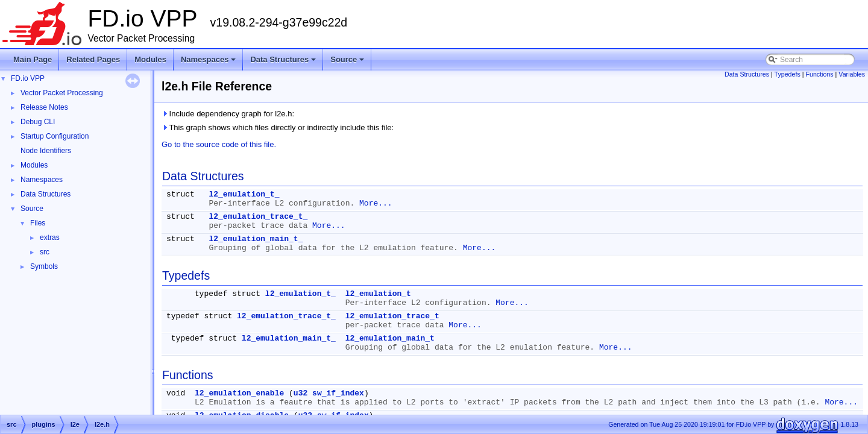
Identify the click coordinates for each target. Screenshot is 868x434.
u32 (300, 393)
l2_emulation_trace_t (392, 316)
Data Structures (284, 63)
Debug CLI (38, 122)
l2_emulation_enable (239, 393)
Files (38, 223)
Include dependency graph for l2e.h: (228, 114)
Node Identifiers (46, 151)
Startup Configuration (55, 136)
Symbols (44, 266)
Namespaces (209, 63)
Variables (852, 74)
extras (50, 237)
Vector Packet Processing (62, 93)
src (45, 252)
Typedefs (788, 74)
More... (376, 203)
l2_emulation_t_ (244, 194)
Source (348, 63)
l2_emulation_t (378, 294)
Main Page (33, 59)
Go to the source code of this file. (219, 144)
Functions (819, 74)
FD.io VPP (28, 78)
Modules (150, 59)
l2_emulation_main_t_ (256, 239)
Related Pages (93, 59)
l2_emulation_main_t (390, 338)
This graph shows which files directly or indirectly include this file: (278, 127)
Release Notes (44, 107)
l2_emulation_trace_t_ (258, 217)
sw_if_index (338, 393)
